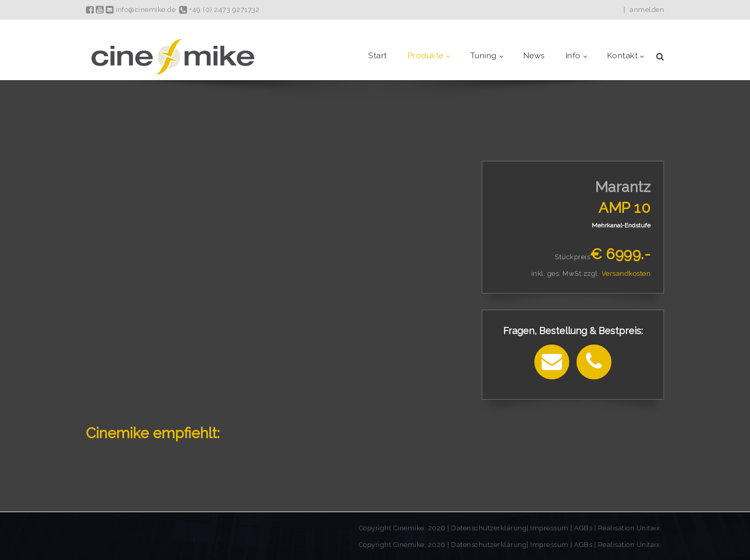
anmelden (647, 10)
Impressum (550, 528)
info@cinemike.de (141, 10)
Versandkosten (626, 273)
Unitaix (648, 528)
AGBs (583, 528)
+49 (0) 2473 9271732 (219, 10)
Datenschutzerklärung (489, 528)
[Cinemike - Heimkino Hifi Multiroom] (172, 56)
